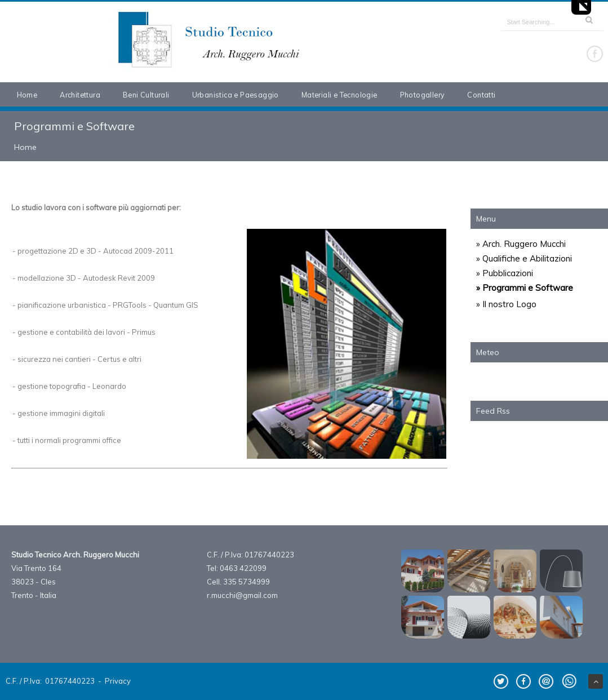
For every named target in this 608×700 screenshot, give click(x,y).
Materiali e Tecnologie (339, 95)
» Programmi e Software (525, 288)
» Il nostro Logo (506, 304)
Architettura (80, 95)
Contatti (481, 95)
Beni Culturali (146, 95)
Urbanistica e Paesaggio (236, 95)
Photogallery (423, 95)
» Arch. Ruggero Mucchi (521, 244)
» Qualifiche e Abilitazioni (524, 258)
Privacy (118, 681)
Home (27, 95)
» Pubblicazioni (505, 273)
